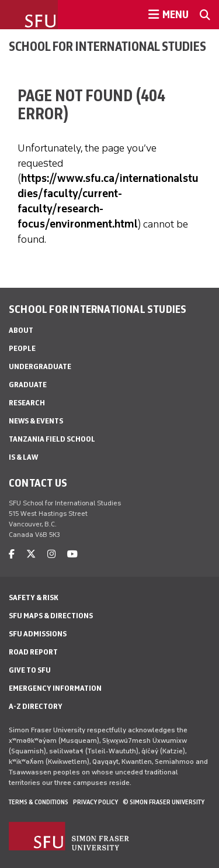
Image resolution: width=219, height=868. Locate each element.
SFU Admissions (38, 634)
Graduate (28, 385)
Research (27, 403)
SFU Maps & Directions (51, 616)
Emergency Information (55, 688)
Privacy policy (95, 802)
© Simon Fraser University (164, 802)
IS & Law (23, 457)
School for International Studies (107, 46)
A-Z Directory (36, 706)
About (21, 330)
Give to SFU (30, 670)
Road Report (33, 652)
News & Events (36, 421)
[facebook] (12, 554)
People (22, 348)
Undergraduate (40, 366)
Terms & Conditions (39, 802)
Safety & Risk (34, 597)
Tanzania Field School (52, 439)
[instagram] (51, 554)
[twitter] (31, 554)
